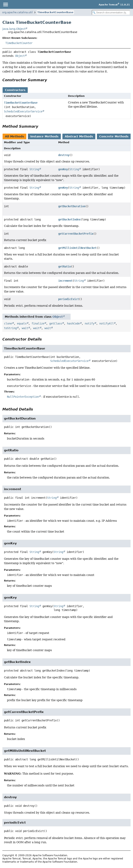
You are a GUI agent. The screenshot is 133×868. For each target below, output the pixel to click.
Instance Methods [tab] (44, 136)
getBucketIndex (69, 219)
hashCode (73, 323)
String (34, 169)
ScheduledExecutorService (23, 111)
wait (25, 328)
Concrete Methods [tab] (114, 136)
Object (20, 56)
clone (8, 323)
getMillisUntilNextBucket (77, 248)
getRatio (65, 266)
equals (22, 323)
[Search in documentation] (111, 13)
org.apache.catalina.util (17, 12)
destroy (64, 155)
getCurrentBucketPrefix (76, 234)
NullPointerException (23, 397)
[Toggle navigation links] (5, 4)
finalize (38, 323)
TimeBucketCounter (19, 43)
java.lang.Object (14, 29)
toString (10, 328)
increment (65, 281)
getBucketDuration (72, 206)
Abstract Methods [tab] (79, 136)
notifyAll (106, 323)
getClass (56, 323)
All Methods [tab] (14, 136)
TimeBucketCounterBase (55, 12)
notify (90, 323)
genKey (63, 169)
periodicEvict (69, 299)
